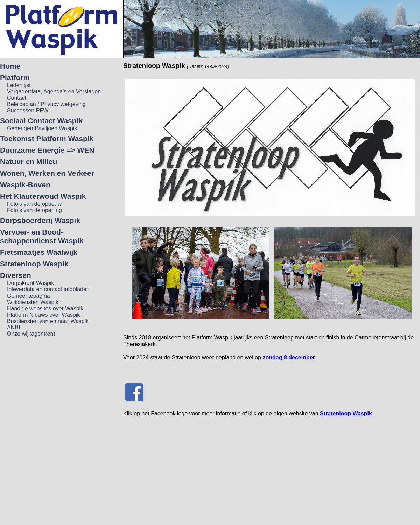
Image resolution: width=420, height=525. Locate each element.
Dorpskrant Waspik (31, 283)
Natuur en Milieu (29, 162)
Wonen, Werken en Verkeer (47, 173)
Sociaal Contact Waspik (41, 121)
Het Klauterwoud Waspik (43, 196)
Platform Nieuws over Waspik (43, 315)
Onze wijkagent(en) (31, 334)
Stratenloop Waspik (34, 264)
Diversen (16, 275)
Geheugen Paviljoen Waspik (42, 128)
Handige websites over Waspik (45, 309)
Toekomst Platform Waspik (47, 138)
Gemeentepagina (29, 296)
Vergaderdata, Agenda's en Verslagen (54, 92)
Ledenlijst (19, 85)
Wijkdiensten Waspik (33, 302)
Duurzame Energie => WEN (47, 150)
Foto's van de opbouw (34, 204)
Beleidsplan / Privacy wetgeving (46, 104)
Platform (15, 78)
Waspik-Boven (25, 185)
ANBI (13, 327)
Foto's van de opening (34, 210)
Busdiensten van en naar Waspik (48, 321)
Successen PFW (28, 110)
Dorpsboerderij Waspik (40, 220)
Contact (17, 98)
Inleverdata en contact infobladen (48, 289)
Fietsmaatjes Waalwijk (39, 252)
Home (10, 66)
